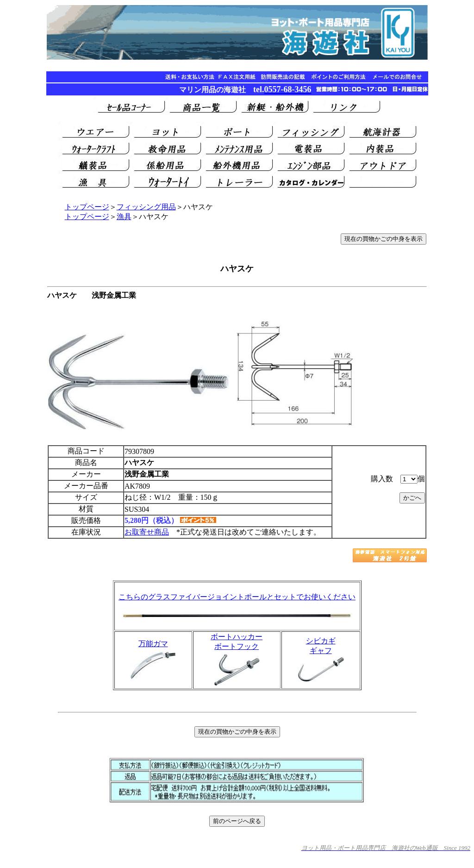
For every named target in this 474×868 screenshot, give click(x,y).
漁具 (124, 217)
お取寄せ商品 (147, 532)
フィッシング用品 (146, 207)
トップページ (87, 207)
